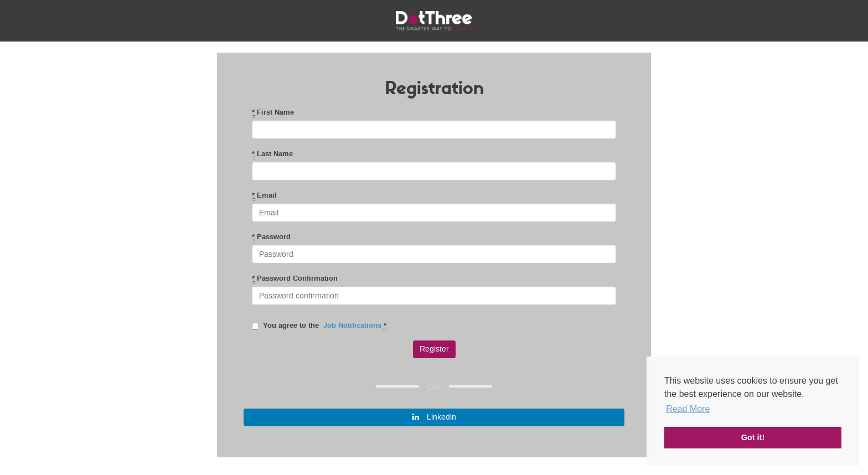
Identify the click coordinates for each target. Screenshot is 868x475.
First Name (273, 112)
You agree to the (319, 326)
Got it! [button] (753, 437)
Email (264, 195)
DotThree (434, 21)
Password (271, 237)
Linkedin (434, 417)
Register (434, 349)
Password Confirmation (295, 278)
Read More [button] (688, 409)
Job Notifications (352, 326)
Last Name (272, 154)
